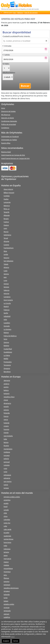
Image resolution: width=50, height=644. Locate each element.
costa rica (7, 523)
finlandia (7, 413)
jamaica (6, 552)
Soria (5, 339)
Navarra (6, 258)
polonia (6, 459)
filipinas (6, 578)
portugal (7, 462)
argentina (7, 500)
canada (6, 510)
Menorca (7, 206)
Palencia (7, 310)
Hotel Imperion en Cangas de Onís (13, 155)
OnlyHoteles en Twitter (9, 140)
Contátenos (5, 128)
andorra (6, 384)
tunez (6, 598)
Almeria (6, 267)
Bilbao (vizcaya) (9, 193)
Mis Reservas (6, 115)
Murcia (6, 232)
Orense (6, 284)
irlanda (6, 433)
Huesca (6, 225)
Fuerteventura (9, 248)
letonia (6, 442)
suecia (6, 485)
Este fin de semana (31, 13)
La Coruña (7, 303)
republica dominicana (11, 588)
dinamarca (7, 403)
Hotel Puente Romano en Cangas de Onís (15, 158)
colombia (7, 520)
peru (5, 575)
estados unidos (9, 604)
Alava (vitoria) (8, 189)
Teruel (6, 238)
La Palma (7, 355)
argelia (6, 503)
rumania (7, 465)
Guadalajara (8, 352)
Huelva (6, 199)
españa (6, 407)
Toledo (6, 264)
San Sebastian (8, 261)
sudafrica (7, 617)
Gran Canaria (8, 300)
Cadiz (6, 271)
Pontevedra (8, 362)
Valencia (7, 290)
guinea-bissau (8, 539)
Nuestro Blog (6, 143)
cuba (5, 526)
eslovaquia (7, 475)
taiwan (6, 601)
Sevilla (6, 313)
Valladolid (7, 316)
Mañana (20, 13)
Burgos (6, 219)
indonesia (7, 549)
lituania (6, 446)
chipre (6, 400)
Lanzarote (7, 202)
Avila (5, 320)
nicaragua (7, 572)
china (6, 516)
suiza (5, 472)
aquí (13, 637)
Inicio (3, 108)
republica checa (9, 397)
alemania (7, 380)
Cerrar (16, 641)
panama (6, 582)
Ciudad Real (8, 349)
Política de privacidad (9, 124)
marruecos (7, 559)
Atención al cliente (8, 118)
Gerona (6, 274)
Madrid (6, 307)
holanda (6, 423)
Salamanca (7, 235)
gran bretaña (8, 436)
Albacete (7, 215)
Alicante (6, 241)
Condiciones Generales (9, 121)
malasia (6, 565)
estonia (6, 410)
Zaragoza (7, 368)
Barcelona (7, 372)
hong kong (7, 542)
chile (5, 513)
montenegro (8, 449)
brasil (6, 507)
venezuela (7, 611)
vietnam (6, 614)
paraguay (7, 585)
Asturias (6, 293)
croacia (6, 426)
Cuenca (6, 222)
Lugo (5, 280)
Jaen (5, 277)
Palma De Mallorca (10, 336)
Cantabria (7, 297)
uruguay (7, 608)
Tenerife (6, 212)
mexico (6, 562)
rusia (5, 468)
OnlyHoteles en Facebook (10, 137)
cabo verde (7, 529)
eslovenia (7, 478)
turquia (6, 488)
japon (6, 555)
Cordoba (7, 196)
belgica (6, 390)
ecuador (6, 533)
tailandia (7, 595)
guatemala (7, 536)
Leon (5, 228)
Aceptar (6, 641)
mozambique (8, 568)
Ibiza (5, 251)
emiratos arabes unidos (12, 497)
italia (5, 439)
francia (6, 416)
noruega (7, 455)
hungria (6, 429)
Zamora (6, 342)
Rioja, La (7, 209)
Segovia (6, 287)
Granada (7, 326)
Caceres (6, 245)
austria (6, 387)
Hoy (14, 13)
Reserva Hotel (6, 152)
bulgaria (7, 394)
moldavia (7, 452)
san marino (8, 481)
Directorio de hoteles (8, 111)
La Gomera (7, 329)
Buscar (25, 86)
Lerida (6, 254)
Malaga (6, 333)
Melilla (6, 359)
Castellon (7, 323)
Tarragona (7, 365)
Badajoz (6, 346)
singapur (7, 591)
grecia (6, 420)
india (5, 546)
